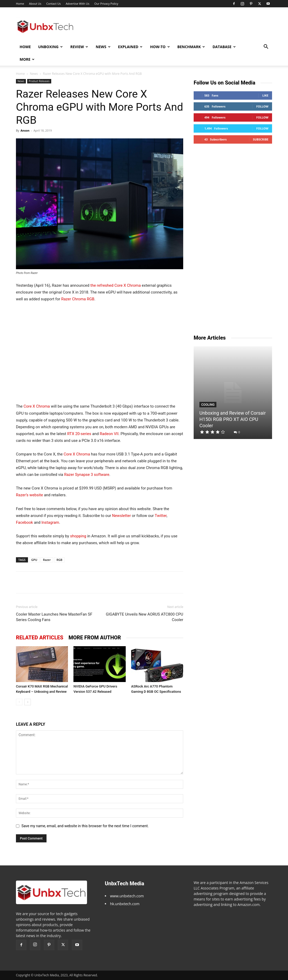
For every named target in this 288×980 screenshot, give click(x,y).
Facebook (24, 522)
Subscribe (261, 139)
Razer (47, 560)
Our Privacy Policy (106, 4)
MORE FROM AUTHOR (95, 638)
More (27, 59)
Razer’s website (29, 495)
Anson (25, 130)
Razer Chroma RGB (78, 299)
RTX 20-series (79, 434)
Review (79, 47)
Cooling (208, 405)
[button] (266, 47)
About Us (35, 4)
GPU (34, 560)
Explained (130, 47)
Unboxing (50, 47)
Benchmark (191, 47)
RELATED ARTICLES (40, 638)
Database (224, 47)
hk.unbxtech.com (125, 904)
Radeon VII (109, 434)
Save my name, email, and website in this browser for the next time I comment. (85, 826)
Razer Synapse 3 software (87, 475)
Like (265, 95)
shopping (78, 536)
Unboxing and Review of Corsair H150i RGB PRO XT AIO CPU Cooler (233, 419)
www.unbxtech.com (127, 896)
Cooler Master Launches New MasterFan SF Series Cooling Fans (54, 617)
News (103, 47)
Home (20, 4)
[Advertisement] (100, 353)
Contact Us (54, 4)
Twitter (161, 516)
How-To (160, 47)
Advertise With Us (77, 4)
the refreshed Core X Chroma (116, 285)
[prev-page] (19, 702)
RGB (59, 560)
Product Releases (39, 81)
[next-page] (28, 702)
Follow (262, 106)
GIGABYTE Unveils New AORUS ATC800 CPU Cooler (145, 617)
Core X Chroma (37, 406)
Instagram (50, 522)
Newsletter (122, 516)
